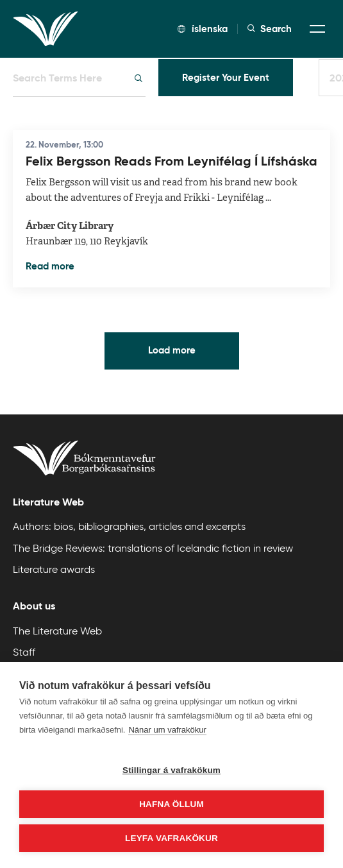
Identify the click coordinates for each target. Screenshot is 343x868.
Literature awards (54, 569)
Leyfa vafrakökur (171, 838)
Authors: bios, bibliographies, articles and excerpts (129, 526)
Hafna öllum (171, 804)
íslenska (203, 29)
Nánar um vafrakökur (167, 730)
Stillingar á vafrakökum (171, 770)
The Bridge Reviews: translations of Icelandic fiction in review (153, 548)
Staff (24, 652)
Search (270, 29)
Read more (50, 266)
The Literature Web (57, 631)
